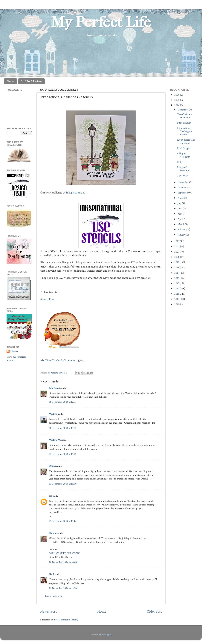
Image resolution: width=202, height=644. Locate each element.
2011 (177, 304)
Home (11, 81)
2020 (177, 257)
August (182, 198)
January (182, 235)
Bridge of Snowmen (183, 169)
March (181, 224)
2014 (177, 289)
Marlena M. (55, 440)
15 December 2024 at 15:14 (62, 454)
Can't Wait (183, 176)
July (180, 203)
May (180, 214)
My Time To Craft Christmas (58, 361)
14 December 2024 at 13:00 (63, 428)
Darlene (53, 533)
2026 (177, 95)
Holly (180, 162)
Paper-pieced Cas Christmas (186, 141)
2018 (177, 267)
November (183, 182)
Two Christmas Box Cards (185, 116)
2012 (177, 299)
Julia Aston (54, 388)
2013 (177, 294)
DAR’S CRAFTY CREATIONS (65, 553)
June (180, 209)
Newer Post (48, 611)
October (182, 187)
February (183, 229)
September (183, 193)
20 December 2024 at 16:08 (63, 562)
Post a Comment (53, 596)
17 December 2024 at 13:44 (63, 521)
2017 (177, 273)
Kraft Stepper (184, 148)
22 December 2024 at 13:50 (63, 588)
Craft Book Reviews (31, 81)
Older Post (154, 611)
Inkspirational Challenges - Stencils (185, 131)
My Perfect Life (101, 22)
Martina (53, 414)
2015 (177, 283)
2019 (177, 262)
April (181, 219)
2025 (177, 100)
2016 (177, 278)
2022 (177, 246)
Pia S (51, 574)
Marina (14, 352)
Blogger (107, 635)
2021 (177, 252)
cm (50, 496)
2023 (177, 241)
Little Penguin (184, 123)
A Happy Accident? (183, 155)
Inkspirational (74, 193)
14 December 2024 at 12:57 (63, 402)
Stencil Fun (47, 299)
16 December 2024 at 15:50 (63, 484)
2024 (177, 105)
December (183, 110)
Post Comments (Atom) (66, 620)
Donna (52, 466)
